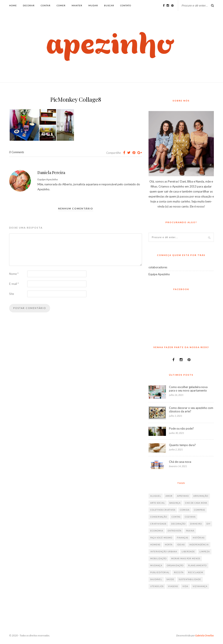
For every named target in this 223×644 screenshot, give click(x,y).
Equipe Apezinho (159, 274)
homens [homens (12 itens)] (155, 545)
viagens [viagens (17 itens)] (173, 586)
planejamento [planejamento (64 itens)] (197, 565)
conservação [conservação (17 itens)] (159, 517)
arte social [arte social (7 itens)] (158, 503)
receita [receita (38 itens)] (179, 572)
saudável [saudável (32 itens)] (156, 579)
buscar (109, 5)
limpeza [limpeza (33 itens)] (205, 552)
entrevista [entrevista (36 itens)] (175, 531)
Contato (126, 5)
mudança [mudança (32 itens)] (156, 565)
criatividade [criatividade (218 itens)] (158, 524)
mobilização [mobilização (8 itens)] (158, 559)
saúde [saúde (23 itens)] (170, 579)
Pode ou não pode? (181, 428)
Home (13, 5)
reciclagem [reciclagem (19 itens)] (196, 572)
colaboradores (158, 267)
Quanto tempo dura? (182, 445)
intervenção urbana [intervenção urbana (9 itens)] (164, 552)
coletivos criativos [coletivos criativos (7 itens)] (163, 510)
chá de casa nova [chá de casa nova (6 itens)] (196, 503)
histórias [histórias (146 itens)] (199, 538)
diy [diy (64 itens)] (208, 524)
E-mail (14, 284)
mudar (93, 5)
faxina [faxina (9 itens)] (190, 531)
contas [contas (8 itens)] (176, 517)
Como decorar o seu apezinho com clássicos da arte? (191, 410)
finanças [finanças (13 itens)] (182, 538)
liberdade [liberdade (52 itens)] (188, 552)
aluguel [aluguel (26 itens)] (156, 496)
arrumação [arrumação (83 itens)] (201, 496)
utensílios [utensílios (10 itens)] (157, 586)
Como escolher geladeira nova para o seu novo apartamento (188, 389)
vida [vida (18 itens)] (185, 586)
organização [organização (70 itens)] (175, 565)
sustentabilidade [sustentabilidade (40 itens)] (190, 579)
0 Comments (17, 152)
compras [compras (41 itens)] (199, 510)
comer (61, 5)
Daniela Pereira (51, 173)
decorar (29, 5)
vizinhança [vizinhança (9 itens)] (200, 586)
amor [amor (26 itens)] (169, 496)
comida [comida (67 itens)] (185, 510)
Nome (14, 274)
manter (77, 5)
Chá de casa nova (180, 462)
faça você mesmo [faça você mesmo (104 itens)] (161, 538)
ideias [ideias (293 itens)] (181, 545)
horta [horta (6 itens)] (169, 545)
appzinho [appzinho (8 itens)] (183, 496)
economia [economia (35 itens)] (157, 531)
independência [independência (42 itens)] (199, 545)
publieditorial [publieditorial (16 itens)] (160, 572)
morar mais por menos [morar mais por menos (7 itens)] (186, 559)
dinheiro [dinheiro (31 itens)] (196, 524)
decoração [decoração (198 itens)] (178, 524)
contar (46, 5)
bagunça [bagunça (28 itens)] (175, 503)
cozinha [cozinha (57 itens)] (190, 517)
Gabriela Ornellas (204, 635)
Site (12, 294)
